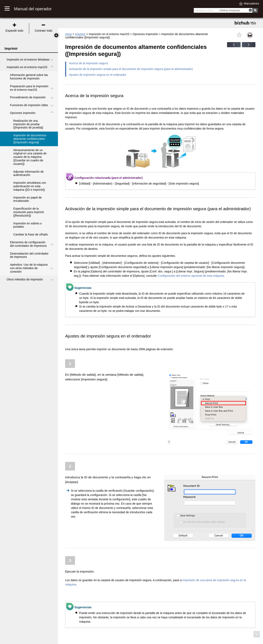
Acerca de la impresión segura (88, 63)
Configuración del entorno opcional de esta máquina (191, 276)
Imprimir (80, 34)
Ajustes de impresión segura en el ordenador (98, 75)
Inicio (69, 34)
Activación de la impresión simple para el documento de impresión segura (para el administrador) (131, 69)
